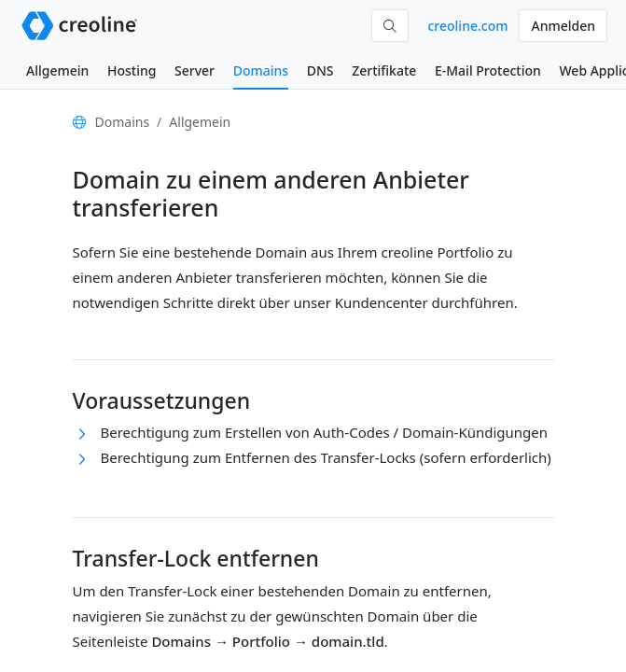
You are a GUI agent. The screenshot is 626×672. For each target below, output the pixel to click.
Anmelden (563, 26)
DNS (320, 70)
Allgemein (57, 70)
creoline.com (467, 26)
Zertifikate (384, 70)
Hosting (132, 70)
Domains (261, 70)
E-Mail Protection (488, 70)
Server (195, 70)
